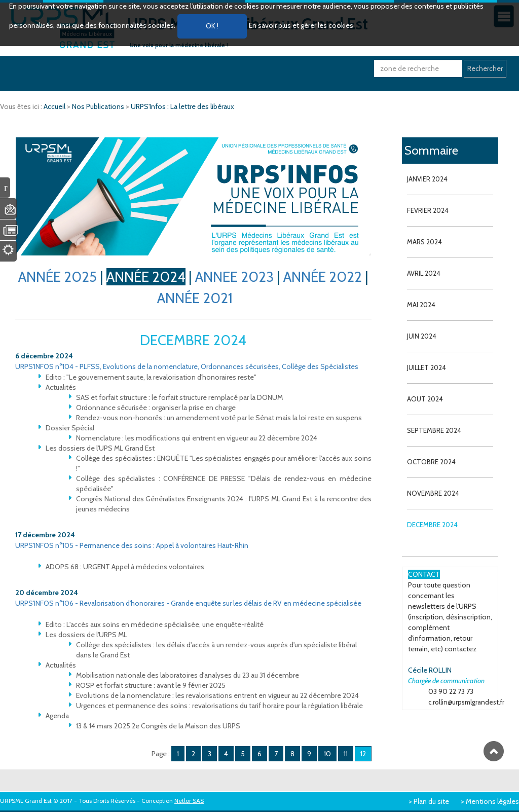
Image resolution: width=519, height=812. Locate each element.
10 (327, 754)
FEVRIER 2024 (428, 210)
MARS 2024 (424, 242)
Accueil (55, 106)
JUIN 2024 (422, 336)
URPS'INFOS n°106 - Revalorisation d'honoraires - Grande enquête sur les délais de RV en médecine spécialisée (188, 603)
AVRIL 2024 (424, 273)
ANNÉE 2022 (323, 277)
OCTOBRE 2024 (431, 462)
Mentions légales (492, 801)
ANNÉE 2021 (195, 298)
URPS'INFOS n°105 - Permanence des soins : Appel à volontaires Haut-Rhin (132, 545)
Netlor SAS (189, 801)
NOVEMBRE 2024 (433, 493)
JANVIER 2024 (427, 179)
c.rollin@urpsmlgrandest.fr (466, 702)
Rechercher (485, 68)
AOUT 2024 (425, 399)
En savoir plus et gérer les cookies (301, 25)
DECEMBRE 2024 (432, 525)
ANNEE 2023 (234, 277)
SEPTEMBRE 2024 (434, 430)
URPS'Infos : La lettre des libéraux (182, 106)
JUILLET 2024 (427, 367)
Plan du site (431, 801)
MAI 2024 (421, 305)
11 (346, 754)
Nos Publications (99, 106)
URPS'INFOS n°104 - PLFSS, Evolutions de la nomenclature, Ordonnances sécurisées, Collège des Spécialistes (187, 366)
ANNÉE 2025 (58, 277)
